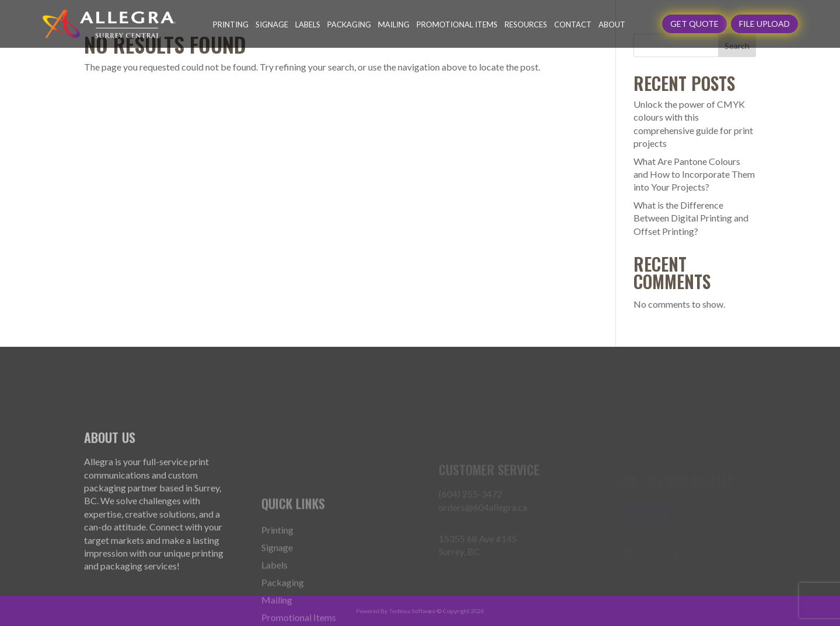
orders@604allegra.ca (483, 516)
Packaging (349, 24)
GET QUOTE (694, 24)
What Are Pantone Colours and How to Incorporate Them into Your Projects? (694, 174)
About (612, 24)
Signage (272, 24)
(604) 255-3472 (470, 502)
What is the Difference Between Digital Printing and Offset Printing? (691, 218)
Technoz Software (413, 611)
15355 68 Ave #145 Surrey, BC (478, 553)
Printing (231, 24)
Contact (573, 24)
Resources (526, 24)
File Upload (764, 24)
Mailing (394, 24)
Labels (308, 24)
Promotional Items (457, 24)
